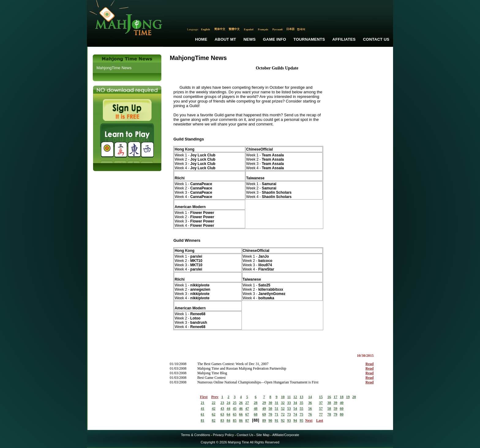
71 (276, 414)
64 (228, 414)
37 (321, 403)
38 (329, 403)
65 (235, 414)
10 (283, 397)
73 (289, 414)
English (206, 29)
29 (264, 403)
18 (342, 397)
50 (270, 409)
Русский (277, 29)
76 (310, 414)
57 (321, 409)
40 (342, 403)
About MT (225, 39)
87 (247, 420)
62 (214, 414)
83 (222, 420)
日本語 (290, 29)
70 (270, 414)
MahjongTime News (114, 68)
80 (342, 414)
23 (222, 403)
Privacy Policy (223, 435)
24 (228, 403)
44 (228, 409)
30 (270, 403)
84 (228, 420)
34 (295, 403)
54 (295, 409)
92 (283, 420)
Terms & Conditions (195, 435)
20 (354, 397)
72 (283, 414)
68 (256, 414)
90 (270, 420)
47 (247, 409)
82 (214, 420)
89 (264, 420)
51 (276, 409)
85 (235, 420)
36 (310, 403)
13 (302, 397)
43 (222, 409)
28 (256, 403)
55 (302, 409)
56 (310, 409)
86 (241, 420)
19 (348, 397)
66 (241, 414)
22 (214, 403)
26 (241, 403)
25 (235, 403)
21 (203, 403)
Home (201, 39)
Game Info (274, 39)
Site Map (263, 435)
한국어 (301, 29)
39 (336, 403)
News (249, 39)
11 (289, 397)
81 (203, 420)
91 (276, 420)
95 (302, 420)
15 (321, 397)
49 (264, 409)
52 (283, 409)
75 (302, 414)
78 (329, 414)
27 (247, 403)
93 (289, 420)
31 (276, 403)
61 (203, 414)
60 (342, 409)
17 (336, 397)
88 (256, 420)
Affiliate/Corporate (286, 435)
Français (263, 29)
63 (222, 414)
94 (295, 420)
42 (214, 409)
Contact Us (376, 39)
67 (247, 414)
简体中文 (220, 29)
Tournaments (309, 39)
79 (336, 414)
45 (235, 409)
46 (241, 409)
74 (295, 414)
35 (302, 403)
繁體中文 (234, 29)
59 (336, 409)
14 (310, 397)
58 (329, 409)
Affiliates (344, 39)
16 (329, 397)
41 (203, 409)
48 (256, 409)
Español (249, 29)
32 (283, 403)
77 (321, 414)
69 (264, 414)
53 (289, 409)
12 (295, 397)
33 (289, 403)
